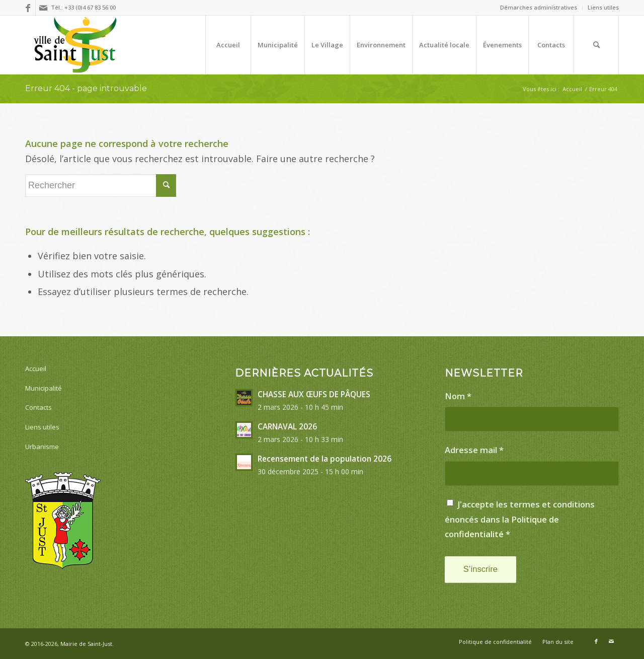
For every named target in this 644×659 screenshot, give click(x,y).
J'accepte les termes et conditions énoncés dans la (520, 519)
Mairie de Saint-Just (86, 644)
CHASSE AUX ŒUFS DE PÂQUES (314, 394)
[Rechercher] (596, 45)
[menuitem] (539, 8)
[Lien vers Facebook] (28, 8)
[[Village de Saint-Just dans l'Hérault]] (75, 45)
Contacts (38, 407)
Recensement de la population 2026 (325, 459)
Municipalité (44, 388)
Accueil (36, 369)
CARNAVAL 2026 (287, 426)
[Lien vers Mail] (43, 8)
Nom (458, 396)
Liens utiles (603, 7)
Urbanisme (42, 447)
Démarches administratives (539, 7)
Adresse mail (474, 450)
